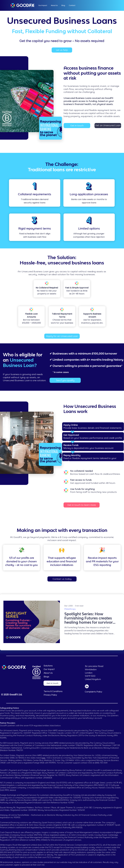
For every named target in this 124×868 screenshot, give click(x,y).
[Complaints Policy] (96, 692)
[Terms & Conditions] (55, 692)
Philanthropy (70, 609)
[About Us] (63, 673)
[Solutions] (55, 666)
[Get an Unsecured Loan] (108, 126)
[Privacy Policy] (55, 695)
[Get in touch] (77, 126)
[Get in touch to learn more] (82, 505)
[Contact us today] (62, 579)
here (43, 758)
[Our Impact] (55, 669)
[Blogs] (55, 677)
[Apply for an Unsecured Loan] (62, 336)
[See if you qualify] (65, 380)
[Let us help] (62, 50)
